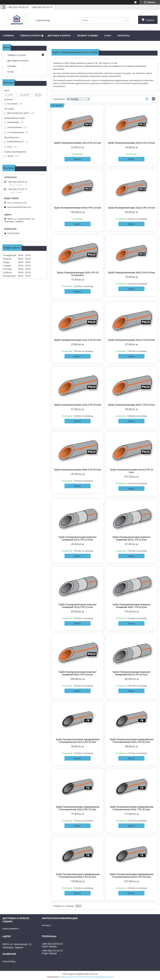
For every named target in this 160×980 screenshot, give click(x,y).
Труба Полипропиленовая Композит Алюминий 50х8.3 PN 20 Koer (77, 673)
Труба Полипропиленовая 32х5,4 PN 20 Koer (78, 405)
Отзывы (12, 66)
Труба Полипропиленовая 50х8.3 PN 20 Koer (78, 470)
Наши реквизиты (11, 929)
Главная (8, 36)
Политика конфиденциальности (99, 977)
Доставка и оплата (59, 36)
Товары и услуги (30, 36)
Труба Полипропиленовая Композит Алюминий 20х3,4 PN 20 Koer (77, 538)
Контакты (124, 36)
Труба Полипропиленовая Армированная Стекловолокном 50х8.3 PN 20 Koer (78, 876)
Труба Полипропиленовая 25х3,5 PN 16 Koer (131, 143)
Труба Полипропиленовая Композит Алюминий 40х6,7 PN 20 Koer (131, 606)
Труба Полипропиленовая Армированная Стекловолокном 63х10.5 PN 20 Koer (131, 876)
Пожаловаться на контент (71, 977)
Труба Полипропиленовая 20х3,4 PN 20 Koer (78, 340)
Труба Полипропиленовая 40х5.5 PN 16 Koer (131, 273)
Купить (77, 159)
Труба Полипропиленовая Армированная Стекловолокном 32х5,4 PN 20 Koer (78, 808)
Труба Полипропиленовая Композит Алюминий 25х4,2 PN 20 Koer (131, 538)
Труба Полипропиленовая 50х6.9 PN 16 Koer (78, 208)
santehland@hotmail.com (19, 207)
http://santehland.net (17, 203)
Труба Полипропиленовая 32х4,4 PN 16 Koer (131, 208)
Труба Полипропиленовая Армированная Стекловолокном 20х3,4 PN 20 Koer (78, 741)
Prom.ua (94, 974)
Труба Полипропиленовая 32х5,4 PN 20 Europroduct (77, 274)
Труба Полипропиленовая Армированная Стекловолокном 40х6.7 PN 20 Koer (131, 808)
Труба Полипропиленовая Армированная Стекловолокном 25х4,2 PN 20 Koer (131, 741)
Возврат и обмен (88, 36)
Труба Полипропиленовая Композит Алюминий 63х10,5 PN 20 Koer (131, 673)
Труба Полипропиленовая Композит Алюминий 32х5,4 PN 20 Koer (77, 606)
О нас (108, 36)
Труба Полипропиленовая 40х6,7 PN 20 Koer (131, 405)
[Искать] (126, 20)
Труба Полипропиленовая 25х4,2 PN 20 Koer (131, 340)
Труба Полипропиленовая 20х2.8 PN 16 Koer (78, 143)
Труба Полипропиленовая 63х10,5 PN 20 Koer (132, 471)
